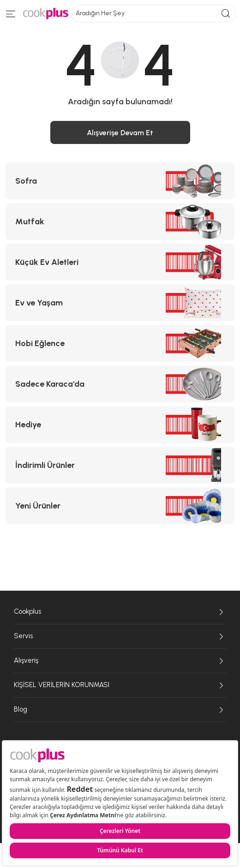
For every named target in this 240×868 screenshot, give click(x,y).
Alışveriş (120, 661)
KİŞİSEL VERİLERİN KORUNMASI (120, 685)
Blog (120, 710)
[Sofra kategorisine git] (120, 181)
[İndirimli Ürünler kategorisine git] (120, 465)
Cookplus (120, 612)
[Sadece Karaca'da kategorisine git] (120, 384)
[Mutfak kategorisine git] (120, 221)
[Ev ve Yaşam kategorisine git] (120, 303)
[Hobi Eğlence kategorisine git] (120, 343)
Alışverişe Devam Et (120, 133)
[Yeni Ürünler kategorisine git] (120, 506)
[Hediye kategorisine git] (120, 425)
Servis (120, 636)
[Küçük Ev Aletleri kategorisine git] (120, 262)
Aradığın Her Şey (154, 14)
